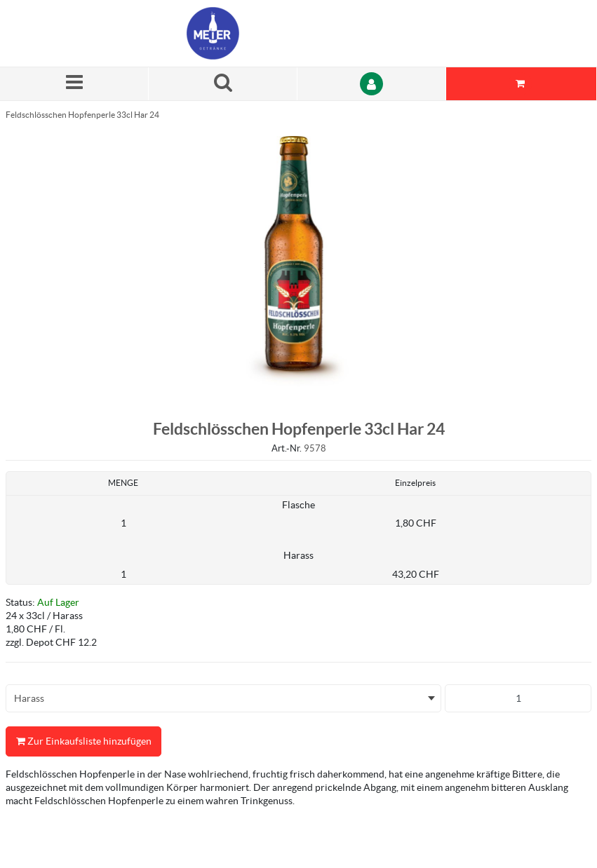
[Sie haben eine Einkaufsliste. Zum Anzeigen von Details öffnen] (522, 84)
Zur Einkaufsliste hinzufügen (83, 741)
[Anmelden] (372, 84)
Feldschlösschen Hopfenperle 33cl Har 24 (82, 115)
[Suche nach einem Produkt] (223, 84)
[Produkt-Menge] (518, 698)
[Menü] (74, 84)
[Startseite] (253, 33)
